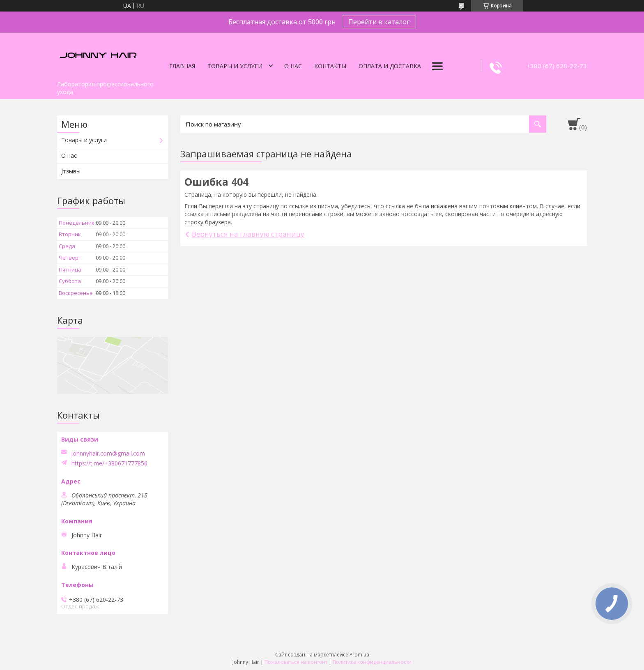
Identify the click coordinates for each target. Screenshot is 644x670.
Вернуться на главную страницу (248, 234)
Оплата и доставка (390, 66)
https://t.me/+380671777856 (109, 463)
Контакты (330, 66)
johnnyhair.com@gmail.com (108, 454)
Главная (182, 66)
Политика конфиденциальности (372, 662)
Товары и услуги (235, 66)
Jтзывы (71, 171)
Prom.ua (359, 655)
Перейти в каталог (379, 22)
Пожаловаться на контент (296, 662)
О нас (293, 66)
